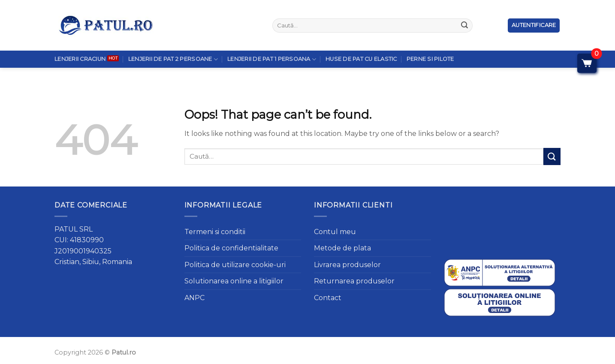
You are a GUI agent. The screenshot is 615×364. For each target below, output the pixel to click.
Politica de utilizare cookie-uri (235, 265)
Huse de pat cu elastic (361, 41)
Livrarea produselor (347, 265)
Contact (328, 298)
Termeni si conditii (215, 232)
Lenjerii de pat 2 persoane (173, 41)
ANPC (194, 298)
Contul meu (335, 232)
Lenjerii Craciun (80, 41)
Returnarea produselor (354, 281)
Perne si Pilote (430, 41)
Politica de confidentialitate (231, 248)
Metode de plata (342, 248)
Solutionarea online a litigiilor (234, 281)
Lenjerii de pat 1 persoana (272, 41)
